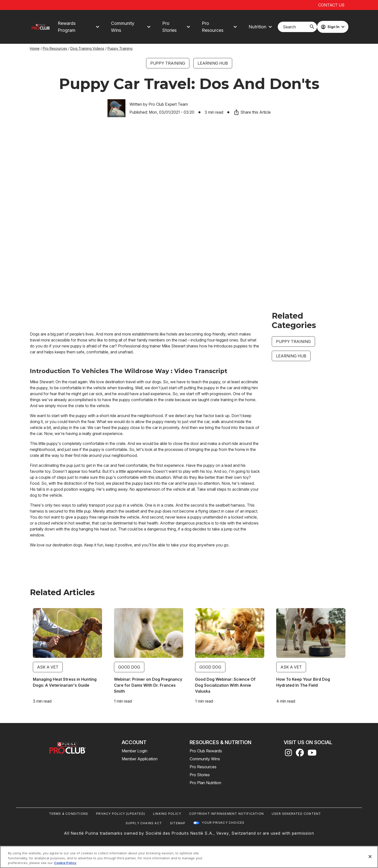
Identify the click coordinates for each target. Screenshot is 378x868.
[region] (189, 857)
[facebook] (300, 754)
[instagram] (288, 754)
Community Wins (205, 759)
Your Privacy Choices (223, 823)
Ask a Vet (48, 667)
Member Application (140, 759)
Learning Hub (213, 63)
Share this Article (252, 112)
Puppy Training (120, 48)
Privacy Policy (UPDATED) (121, 814)
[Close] (370, 857)
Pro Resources (55, 48)
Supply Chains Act (144, 823)
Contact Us (331, 5)
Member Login (135, 751)
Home (35, 48)
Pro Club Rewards (206, 751)
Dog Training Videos (87, 48)
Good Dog (129, 667)
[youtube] (312, 754)
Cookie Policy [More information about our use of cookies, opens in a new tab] (65, 863)
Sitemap (178, 823)
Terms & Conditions (69, 814)
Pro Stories (200, 775)
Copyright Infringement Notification (226, 814)
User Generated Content (296, 814)
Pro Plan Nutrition (205, 783)
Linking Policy (167, 814)
